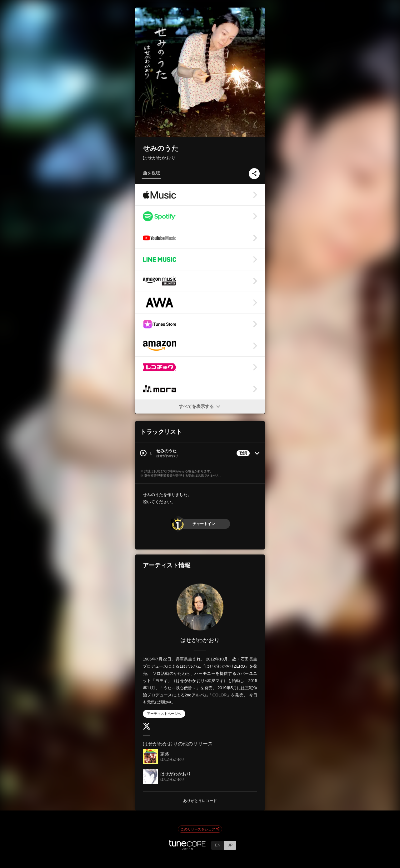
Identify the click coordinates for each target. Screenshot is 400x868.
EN (218, 845)
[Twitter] (147, 728)
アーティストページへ (164, 714)
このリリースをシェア (200, 829)
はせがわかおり (159, 158)
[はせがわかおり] (200, 607)
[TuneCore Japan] (187, 848)
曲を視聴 (152, 173)
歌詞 (243, 453)
